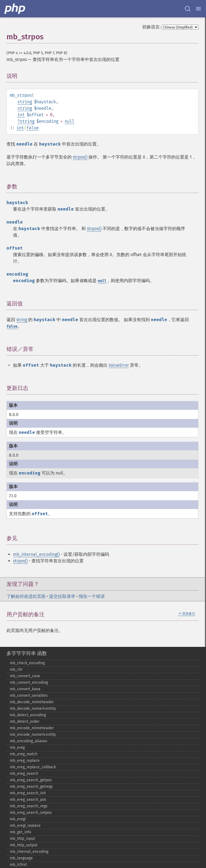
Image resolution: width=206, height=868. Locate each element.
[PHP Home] (15, 9)
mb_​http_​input (22, 839)
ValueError (119, 365)
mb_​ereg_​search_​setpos (31, 813)
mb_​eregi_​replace (25, 826)
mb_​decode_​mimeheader (32, 702)
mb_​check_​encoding (27, 663)
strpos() (80, 157)
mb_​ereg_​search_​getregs (31, 787)
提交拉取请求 (62, 596)
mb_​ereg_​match (24, 754)
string (25, 102)
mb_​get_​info (20, 832)
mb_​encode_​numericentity (33, 735)
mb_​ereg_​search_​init (28, 793)
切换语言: (151, 27)
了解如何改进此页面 (26, 596)
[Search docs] (188, 9)
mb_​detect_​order (25, 722)
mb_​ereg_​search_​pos (28, 800)
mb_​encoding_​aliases (28, 741)
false (32, 128)
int (21, 115)
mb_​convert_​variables (29, 696)
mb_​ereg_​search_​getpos (31, 780)
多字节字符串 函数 (27, 653)
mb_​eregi (18, 819)
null (69, 121)
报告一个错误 (92, 596)
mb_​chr (16, 669)
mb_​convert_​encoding (29, 683)
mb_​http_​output (24, 845)
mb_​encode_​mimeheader (32, 728)
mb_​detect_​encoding (28, 715)
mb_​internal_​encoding (29, 852)
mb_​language (21, 858)
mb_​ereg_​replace (25, 761)
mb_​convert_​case (25, 676)
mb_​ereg (17, 748)
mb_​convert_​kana (25, 689)
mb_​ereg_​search (24, 774)
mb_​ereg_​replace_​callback (33, 767)
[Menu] (198, 9)
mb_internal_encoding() (36, 554)
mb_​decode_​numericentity (33, 709)
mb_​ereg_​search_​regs (29, 806)
